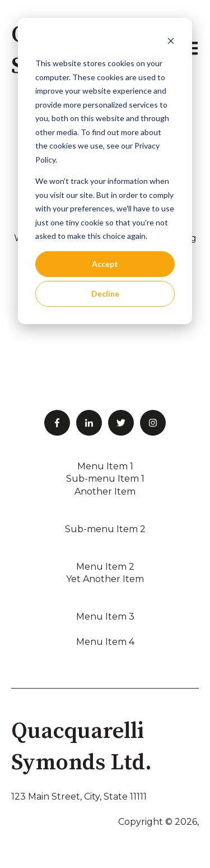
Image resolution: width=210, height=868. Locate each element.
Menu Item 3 (105, 617)
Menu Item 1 (105, 466)
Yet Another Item (105, 579)
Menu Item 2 (105, 567)
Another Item (105, 491)
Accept (105, 264)
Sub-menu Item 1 (105, 479)
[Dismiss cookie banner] (171, 42)
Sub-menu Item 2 (105, 529)
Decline (105, 294)
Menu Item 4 (105, 642)
